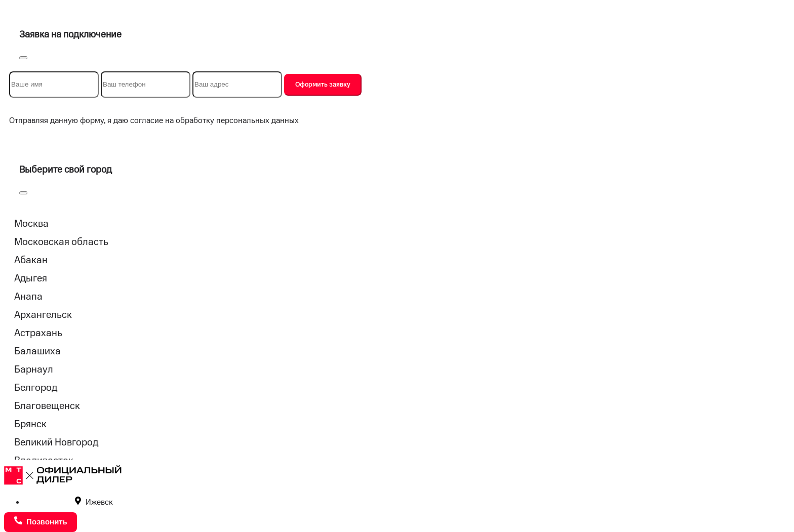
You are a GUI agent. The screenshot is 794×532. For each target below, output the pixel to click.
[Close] (23, 58)
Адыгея (31, 278)
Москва (31, 224)
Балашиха (37, 351)
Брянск (30, 424)
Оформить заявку (323, 85)
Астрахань (38, 333)
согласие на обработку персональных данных (214, 121)
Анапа (28, 297)
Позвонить (41, 522)
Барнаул (34, 370)
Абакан (31, 260)
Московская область (61, 242)
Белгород (36, 388)
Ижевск (94, 502)
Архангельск (43, 315)
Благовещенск (47, 406)
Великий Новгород (56, 442)
